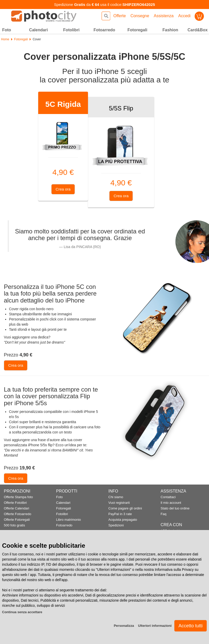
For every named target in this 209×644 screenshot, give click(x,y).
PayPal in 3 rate (120, 514)
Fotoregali (21, 39)
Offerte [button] (120, 16)
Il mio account (171, 503)
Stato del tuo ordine (175, 508)
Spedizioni (116, 525)
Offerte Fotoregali (17, 520)
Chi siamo (116, 497)
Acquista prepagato (123, 520)
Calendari (63, 503)
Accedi (184, 16)
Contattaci (168, 497)
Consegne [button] (140, 16)
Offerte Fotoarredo (18, 514)
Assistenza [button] (164, 16)
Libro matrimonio (69, 520)
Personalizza (124, 626)
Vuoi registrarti (119, 503)
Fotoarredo (64, 525)
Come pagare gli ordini (125, 508)
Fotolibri (62, 514)
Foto (59, 497)
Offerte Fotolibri (15, 503)
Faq (163, 514)
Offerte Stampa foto (18, 497)
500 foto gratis (14, 525)
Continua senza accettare (22, 612)
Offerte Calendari (17, 508)
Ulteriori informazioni (155, 626)
